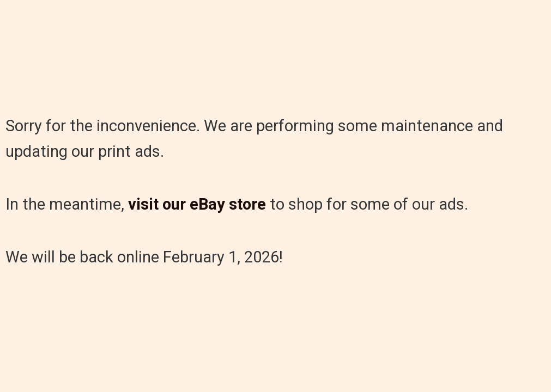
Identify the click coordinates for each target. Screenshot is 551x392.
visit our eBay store (197, 204)
